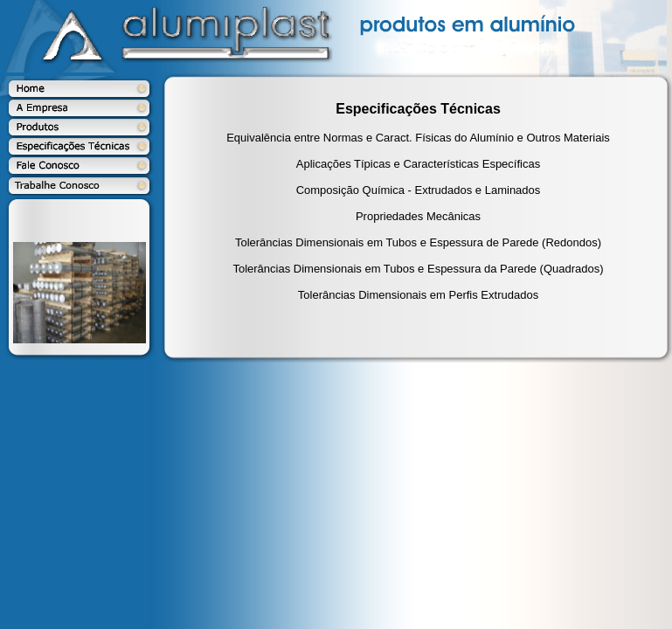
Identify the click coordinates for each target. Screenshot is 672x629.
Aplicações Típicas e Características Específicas (418, 164)
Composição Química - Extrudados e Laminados (419, 190)
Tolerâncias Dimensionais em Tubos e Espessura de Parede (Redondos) (418, 242)
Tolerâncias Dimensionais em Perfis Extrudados (418, 295)
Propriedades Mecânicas (418, 216)
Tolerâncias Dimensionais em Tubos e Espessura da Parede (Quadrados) (418, 269)
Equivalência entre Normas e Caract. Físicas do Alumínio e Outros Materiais (418, 138)
